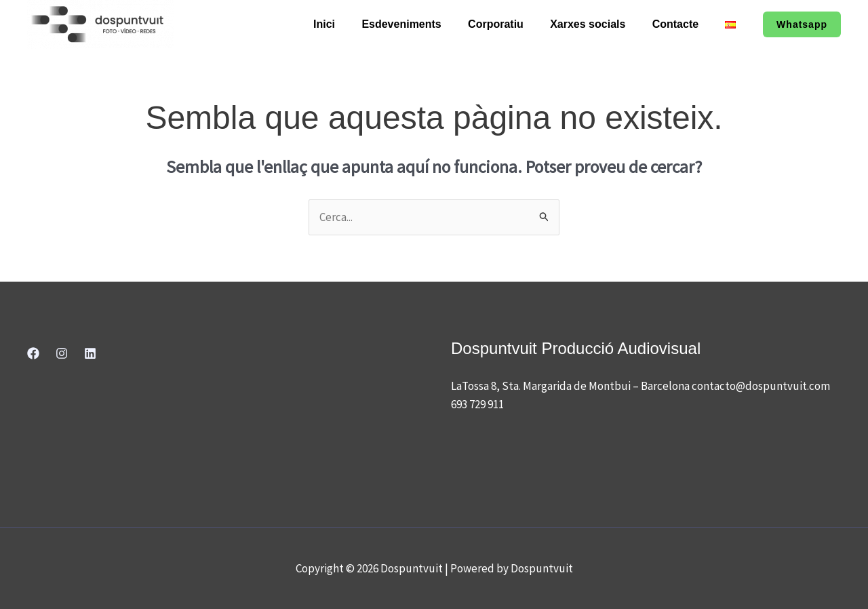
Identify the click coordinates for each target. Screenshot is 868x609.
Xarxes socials (600, 24)
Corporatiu (513, 24)
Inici (351, 24)
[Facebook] (33, 353)
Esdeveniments (423, 24)
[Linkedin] (90, 353)
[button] (802, 24)
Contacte (683, 24)
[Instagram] (62, 353)
